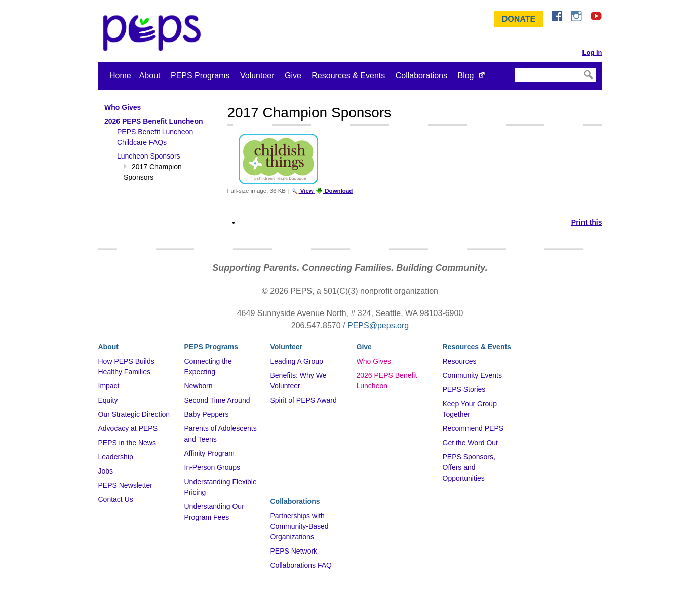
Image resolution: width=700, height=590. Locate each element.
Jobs (106, 471)
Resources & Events (348, 76)
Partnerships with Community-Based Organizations (300, 526)
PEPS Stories (464, 389)
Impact (109, 386)
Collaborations (421, 76)
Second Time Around (217, 400)
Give (293, 76)
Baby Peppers (207, 414)
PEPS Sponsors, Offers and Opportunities (469, 467)
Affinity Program (209, 453)
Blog (465, 76)
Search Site (514, 68)
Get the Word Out (470, 443)
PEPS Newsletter (125, 485)
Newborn (199, 386)
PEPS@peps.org (378, 325)
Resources (460, 361)
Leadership (116, 457)
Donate (519, 19)
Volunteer (257, 76)
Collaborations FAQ (301, 565)
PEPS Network (294, 551)
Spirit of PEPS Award (304, 400)
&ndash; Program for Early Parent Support (154, 33)
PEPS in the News (127, 443)
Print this (587, 222)
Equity (108, 400)
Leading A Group (297, 361)
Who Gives (374, 361)
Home (120, 76)
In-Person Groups (212, 467)
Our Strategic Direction (134, 414)
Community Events (472, 375)
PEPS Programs (200, 76)
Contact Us (116, 499)
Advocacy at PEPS (128, 428)
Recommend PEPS (473, 428)
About (150, 76)
